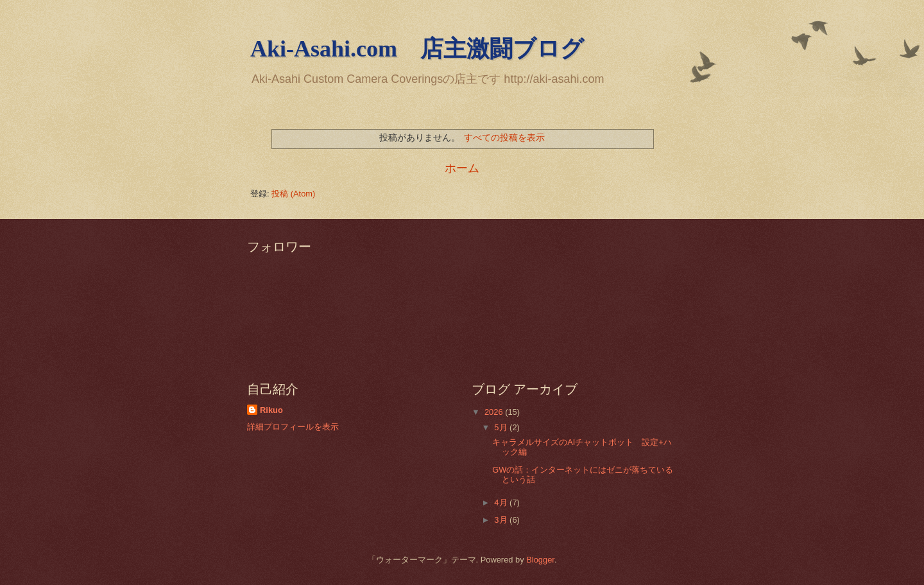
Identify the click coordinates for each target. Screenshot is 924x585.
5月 (502, 427)
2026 (495, 412)
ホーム (462, 168)
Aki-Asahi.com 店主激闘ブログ (417, 49)
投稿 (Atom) (293, 194)
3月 (502, 520)
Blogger (540, 560)
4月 (502, 502)
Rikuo (271, 410)
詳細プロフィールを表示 (293, 427)
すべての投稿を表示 (504, 137)
